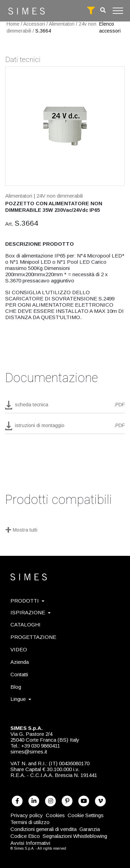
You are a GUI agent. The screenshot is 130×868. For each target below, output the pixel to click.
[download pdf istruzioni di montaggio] (65, 428)
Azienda (20, 662)
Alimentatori (62, 24)
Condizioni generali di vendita (44, 829)
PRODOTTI (27, 601)
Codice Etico (25, 836)
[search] (103, 10)
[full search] (91, 11)
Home (13, 24)
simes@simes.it (29, 752)
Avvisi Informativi (30, 843)
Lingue (21, 699)
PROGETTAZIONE (33, 637)
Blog (16, 687)
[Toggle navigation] (118, 11)
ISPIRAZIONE (31, 612)
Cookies (55, 815)
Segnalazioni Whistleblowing (75, 836)
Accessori (34, 24)
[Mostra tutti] (65, 531)
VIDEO (19, 649)
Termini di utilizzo (30, 822)
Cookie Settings (86, 815)
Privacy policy (27, 815)
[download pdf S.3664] (65, 407)
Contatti (19, 674)
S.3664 (43, 31)
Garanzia (90, 829)
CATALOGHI (25, 625)
